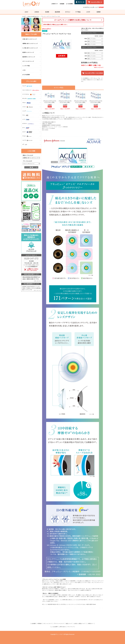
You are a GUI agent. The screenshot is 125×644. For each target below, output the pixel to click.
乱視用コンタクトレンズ (28, 52)
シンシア (27, 111)
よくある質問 (54, 627)
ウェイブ (28, 86)
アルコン (27, 103)
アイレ (26, 115)
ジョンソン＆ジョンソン (33, 16)
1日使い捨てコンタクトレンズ (29, 39)
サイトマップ (71, 627)
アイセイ (27, 136)
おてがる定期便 (26, 75)
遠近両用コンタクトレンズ (29, 57)
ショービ (28, 140)
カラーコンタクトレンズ (28, 61)
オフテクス (29, 124)
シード (26, 120)
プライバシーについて (59, 624)
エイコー (28, 132)
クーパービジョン (29, 94)
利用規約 (40, 624)
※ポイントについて (99, 67)
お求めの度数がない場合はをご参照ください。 (56, 25)
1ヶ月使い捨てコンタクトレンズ (30, 48)
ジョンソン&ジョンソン (31, 90)
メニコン (28, 107)
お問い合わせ (62, 627)
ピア (25, 145)
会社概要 (34, 624)
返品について (69, 624)
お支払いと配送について (80, 624)
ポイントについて (48, 624)
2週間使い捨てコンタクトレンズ (30, 44)
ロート (26, 128)
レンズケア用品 (26, 66)
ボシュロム (29, 99)
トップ (24, 16)
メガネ (24, 70)
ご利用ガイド (90, 624)
